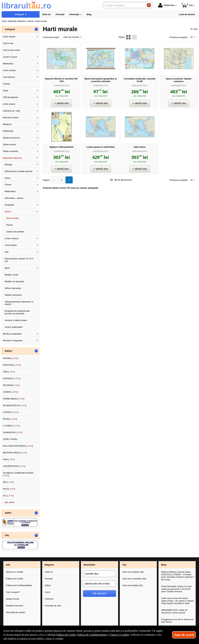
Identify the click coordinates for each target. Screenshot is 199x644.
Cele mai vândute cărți (133, 572)
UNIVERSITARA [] (14, 466)
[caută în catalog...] (124, 5)
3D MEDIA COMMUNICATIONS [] (18, 474)
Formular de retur (53, 606)
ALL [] (8, 496)
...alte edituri (9, 502)
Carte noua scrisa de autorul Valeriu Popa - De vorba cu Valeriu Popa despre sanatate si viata (177, 601)
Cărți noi (49, 572)
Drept (6, 91)
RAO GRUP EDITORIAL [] (18, 446)
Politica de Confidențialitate (19, 585)
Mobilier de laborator (14, 281)
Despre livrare (13, 599)
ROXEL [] (10, 419)
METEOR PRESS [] (15, 453)
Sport (7, 268)
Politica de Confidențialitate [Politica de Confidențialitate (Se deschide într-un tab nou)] (92, 635)
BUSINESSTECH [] (15, 405)
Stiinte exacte (9, 144)
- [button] (36, 29)
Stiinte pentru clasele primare (18, 171)
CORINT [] (10, 392)
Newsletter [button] (89, 565)
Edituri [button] (8, 351)
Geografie (9, 205)
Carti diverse (9, 77)
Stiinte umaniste (11, 151)
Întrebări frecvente (15, 606)
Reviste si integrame (13, 341)
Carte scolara (9, 70)
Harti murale (13, 218)
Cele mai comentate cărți (134, 579)
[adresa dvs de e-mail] (99, 584)
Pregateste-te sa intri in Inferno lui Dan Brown (177, 621)
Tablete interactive (13, 295)
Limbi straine (9, 104)
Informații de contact (16, 612)
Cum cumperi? (13, 592)
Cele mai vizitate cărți (133, 585)
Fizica (7, 178)
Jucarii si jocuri (10, 57)
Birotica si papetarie (12, 334)
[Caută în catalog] (149, 5)
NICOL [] (9, 489)
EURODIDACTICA (62, 86)
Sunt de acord (184, 635)
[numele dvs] (99, 574)
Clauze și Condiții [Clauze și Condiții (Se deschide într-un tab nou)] (119, 635)
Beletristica (8, 64)
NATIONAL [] (12, 378)
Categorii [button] (10, 29)
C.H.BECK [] (11, 426)
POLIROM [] (11, 385)
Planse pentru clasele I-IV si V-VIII (19, 260)
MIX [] (8, 482)
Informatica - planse (14, 198)
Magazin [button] (49, 565)
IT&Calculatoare (11, 97)
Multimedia (8, 131)
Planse (10, 225)
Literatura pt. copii (11, 111)
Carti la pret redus (11, 50)
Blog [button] (164, 565)
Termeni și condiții (14, 572)
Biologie (8, 165)
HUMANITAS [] (13, 432)
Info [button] (8, 565)
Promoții (49, 579)
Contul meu (166, 5)
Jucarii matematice (14, 327)
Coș (187, 5)
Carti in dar (8, 43)
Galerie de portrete (15, 232)
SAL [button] (7, 535)
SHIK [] (9, 459)
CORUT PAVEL (10, 439)
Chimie (8, 185)
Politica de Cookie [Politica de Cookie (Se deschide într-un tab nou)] (66, 635)
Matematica (10, 191)
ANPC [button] (8, 513)
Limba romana (11, 238)
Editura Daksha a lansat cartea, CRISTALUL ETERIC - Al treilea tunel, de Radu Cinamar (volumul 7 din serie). (178, 576)
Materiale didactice (13, 158)
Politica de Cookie (14, 579)
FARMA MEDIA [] (14, 399)
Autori (48, 592)
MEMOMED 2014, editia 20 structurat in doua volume (174, 611)
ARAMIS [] (10, 358)
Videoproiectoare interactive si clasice (19, 303)
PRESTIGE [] (12, 365)
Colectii (7, 84)
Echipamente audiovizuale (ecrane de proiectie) (17, 312)
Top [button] (124, 565)
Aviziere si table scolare (16, 320)
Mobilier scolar (12, 275)
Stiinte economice (11, 138)
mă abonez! (100, 593)
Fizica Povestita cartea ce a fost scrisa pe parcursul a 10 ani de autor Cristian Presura (176, 589)
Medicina (7, 124)
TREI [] (9, 372)
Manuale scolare (11, 118)
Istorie (8, 212)
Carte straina (9, 37)
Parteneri (49, 599)
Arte (7, 252)
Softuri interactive (13, 288)
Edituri (48, 585)
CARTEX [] (11, 412)
